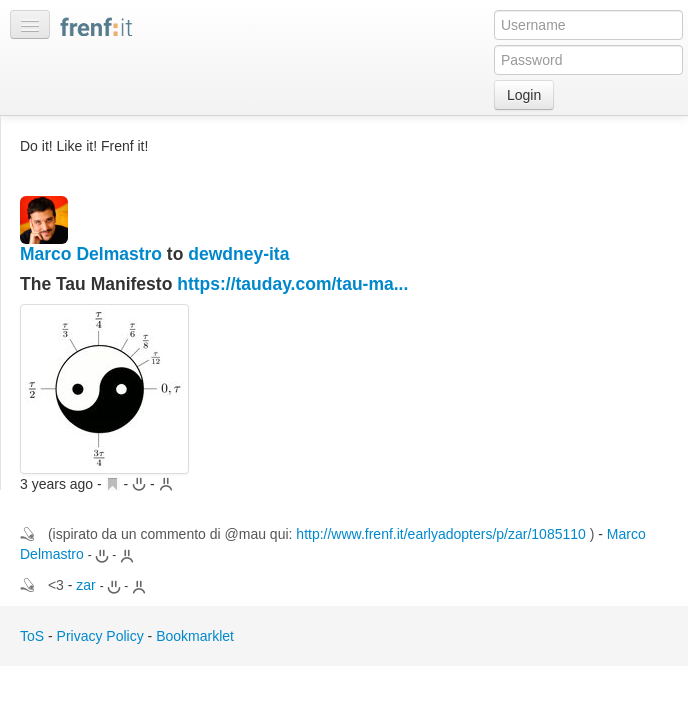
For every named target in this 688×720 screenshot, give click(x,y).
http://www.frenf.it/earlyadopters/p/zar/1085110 (441, 534)
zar (85, 585)
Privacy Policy (100, 636)
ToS (32, 636)
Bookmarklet (195, 636)
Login (524, 95)
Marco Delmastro (91, 254)
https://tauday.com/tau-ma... (292, 284)
